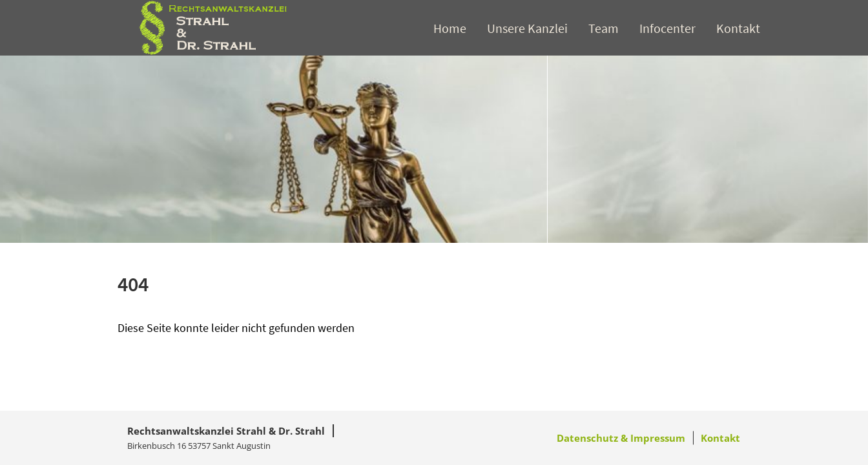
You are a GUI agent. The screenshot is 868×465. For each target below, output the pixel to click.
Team (604, 28)
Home (450, 28)
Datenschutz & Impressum (621, 438)
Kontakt (738, 28)
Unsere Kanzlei (527, 28)
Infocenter (667, 28)
